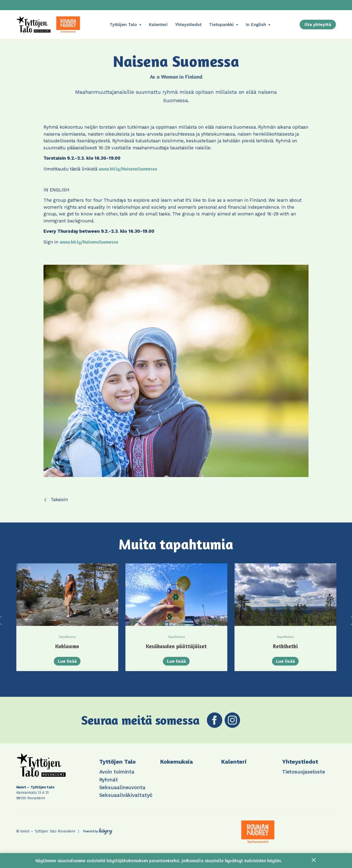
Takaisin (59, 500)
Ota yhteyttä (318, 25)
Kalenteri (158, 24)
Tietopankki (221, 24)
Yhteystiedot (188, 24)
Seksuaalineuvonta (122, 793)
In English (256, 24)
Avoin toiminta (117, 777)
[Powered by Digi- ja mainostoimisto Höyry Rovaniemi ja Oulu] (98, 835)
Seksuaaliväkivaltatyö (126, 800)
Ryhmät (109, 785)
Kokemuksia (176, 767)
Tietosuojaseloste (304, 777)
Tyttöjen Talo (123, 24)
